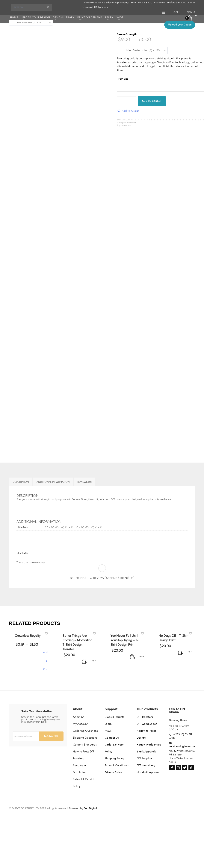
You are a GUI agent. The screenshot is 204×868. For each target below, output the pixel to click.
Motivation (132, 123)
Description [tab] (21, 482)
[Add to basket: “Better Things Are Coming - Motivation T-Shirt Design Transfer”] (86, 663)
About (78, 709)
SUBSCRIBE (51, 736)
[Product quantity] (126, 101)
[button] (128, 111)
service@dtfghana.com (182, 746)
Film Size (123, 79)
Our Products (147, 709)
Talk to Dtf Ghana (177, 711)
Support (111, 709)
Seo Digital (90, 808)
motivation (126, 125)
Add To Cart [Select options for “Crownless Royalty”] (46, 654)
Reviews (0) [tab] (84, 482)
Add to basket (152, 101)
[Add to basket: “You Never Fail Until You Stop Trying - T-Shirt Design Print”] (134, 659)
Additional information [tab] (53, 482)
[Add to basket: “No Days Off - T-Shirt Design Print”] (182, 654)
